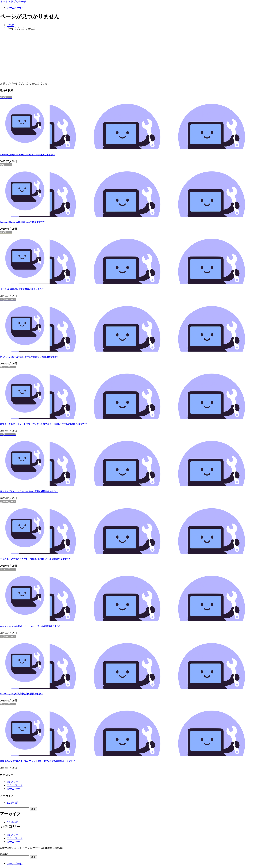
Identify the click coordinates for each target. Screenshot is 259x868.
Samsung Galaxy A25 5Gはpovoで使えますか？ (22, 222)
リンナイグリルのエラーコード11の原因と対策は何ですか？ (29, 491)
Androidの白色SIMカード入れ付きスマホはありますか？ (28, 155)
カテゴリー (13, 789)
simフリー (12, 782)
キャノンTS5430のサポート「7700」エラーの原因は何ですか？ (30, 626)
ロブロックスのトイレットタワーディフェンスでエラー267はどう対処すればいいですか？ (44, 424)
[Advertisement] (129, 56)
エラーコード (15, 785)
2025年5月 (13, 803)
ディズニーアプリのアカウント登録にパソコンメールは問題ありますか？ (35, 559)
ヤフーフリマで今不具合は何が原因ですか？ (21, 694)
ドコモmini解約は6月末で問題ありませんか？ (22, 289)
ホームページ (15, 863)
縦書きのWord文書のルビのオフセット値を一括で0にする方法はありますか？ (38, 761)
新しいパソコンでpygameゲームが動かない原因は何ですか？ (29, 357)
